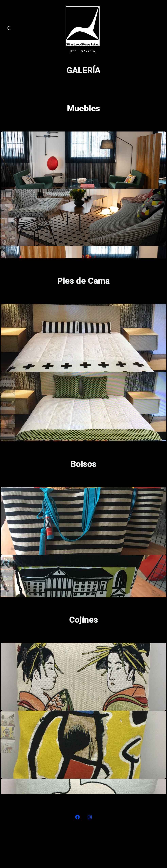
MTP (73, 51)
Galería (88, 51)
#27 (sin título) (72, 834)
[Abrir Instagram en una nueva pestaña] (90, 817)
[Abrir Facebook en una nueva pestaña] (77, 817)
